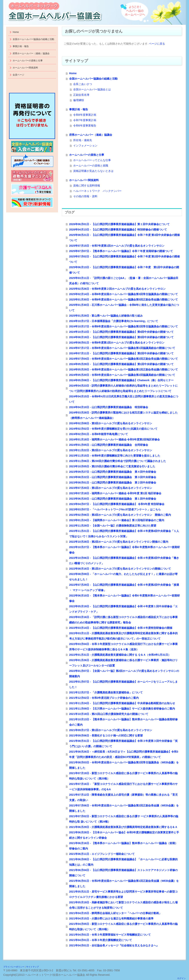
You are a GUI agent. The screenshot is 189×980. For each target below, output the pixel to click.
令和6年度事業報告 (85, 126)
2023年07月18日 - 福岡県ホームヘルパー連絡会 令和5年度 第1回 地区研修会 (115, 493)
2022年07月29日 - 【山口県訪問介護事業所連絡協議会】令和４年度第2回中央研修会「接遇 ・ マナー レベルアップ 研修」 (124, 587)
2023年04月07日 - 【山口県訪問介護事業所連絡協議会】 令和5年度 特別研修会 (117, 504)
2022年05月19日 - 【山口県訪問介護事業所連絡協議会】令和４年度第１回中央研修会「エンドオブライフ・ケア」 (123, 609)
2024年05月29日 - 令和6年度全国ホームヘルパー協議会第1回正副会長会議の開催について (124, 369)
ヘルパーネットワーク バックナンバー (97, 191)
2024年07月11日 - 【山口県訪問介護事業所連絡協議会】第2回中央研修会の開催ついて (121, 353)
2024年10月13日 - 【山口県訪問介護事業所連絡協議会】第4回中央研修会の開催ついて (121, 332)
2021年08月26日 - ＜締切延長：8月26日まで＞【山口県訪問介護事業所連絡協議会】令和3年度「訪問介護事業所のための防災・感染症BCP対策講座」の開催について (124, 754)
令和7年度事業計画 (85, 120)
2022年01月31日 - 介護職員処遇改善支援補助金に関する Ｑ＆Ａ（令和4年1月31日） (120, 655)
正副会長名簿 (81, 95)
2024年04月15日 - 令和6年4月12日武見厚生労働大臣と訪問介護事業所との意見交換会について (124, 399)
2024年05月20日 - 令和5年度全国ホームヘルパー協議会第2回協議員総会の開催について (122, 375)
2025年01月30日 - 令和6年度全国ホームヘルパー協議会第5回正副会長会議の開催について (124, 299)
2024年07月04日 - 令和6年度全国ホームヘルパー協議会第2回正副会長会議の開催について (124, 359)
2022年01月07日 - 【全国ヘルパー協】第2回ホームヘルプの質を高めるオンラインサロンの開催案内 (124, 674)
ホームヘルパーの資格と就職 (91, 166)
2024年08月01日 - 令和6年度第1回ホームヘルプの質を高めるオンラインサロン (117, 343)
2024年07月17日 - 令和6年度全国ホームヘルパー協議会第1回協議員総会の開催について (122, 348)
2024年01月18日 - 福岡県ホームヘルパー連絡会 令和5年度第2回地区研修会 (114, 439)
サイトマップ (32, 967)
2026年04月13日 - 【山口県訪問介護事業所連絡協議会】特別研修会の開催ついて (118, 230)
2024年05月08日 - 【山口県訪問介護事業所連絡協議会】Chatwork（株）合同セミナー (121, 380)
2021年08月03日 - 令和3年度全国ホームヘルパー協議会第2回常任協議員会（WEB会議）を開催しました (124, 765)
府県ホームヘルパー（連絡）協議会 (91, 135)
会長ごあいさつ (83, 84)
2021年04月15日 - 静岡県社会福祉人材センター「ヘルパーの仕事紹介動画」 (115, 913)
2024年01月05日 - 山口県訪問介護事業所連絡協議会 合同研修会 (109, 445)
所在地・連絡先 (83, 140)
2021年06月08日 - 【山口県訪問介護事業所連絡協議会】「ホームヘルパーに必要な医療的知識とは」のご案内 (123, 862)
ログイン (182, 978)
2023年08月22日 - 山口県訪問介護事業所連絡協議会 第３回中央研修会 (113, 477)
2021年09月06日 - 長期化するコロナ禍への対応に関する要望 (106, 735)
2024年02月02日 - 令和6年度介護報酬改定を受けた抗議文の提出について (113, 429)
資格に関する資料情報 (87, 186)
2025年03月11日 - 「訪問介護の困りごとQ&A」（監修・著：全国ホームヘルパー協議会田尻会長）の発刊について (124, 281)
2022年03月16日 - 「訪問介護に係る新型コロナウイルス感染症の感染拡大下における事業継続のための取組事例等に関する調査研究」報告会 (123, 620)
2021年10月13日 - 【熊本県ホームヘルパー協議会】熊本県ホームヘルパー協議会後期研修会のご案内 (123, 722)
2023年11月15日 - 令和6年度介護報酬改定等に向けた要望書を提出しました (115, 456)
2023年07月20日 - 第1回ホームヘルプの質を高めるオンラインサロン (111, 488)
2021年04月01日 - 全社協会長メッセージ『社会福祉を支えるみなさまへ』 (114, 945)
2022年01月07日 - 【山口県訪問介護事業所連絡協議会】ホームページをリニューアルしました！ (123, 684)
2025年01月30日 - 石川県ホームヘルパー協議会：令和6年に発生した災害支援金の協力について (124, 308)
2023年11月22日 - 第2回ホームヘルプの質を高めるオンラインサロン (111, 450)
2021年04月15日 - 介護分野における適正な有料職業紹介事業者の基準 (111, 918)
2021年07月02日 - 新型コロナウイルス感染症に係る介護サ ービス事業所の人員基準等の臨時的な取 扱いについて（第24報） (124, 819)
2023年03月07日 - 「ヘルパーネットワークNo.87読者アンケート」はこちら (115, 509)
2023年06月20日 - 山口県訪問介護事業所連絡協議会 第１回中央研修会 (113, 499)
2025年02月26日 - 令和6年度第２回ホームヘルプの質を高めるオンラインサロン (117, 289)
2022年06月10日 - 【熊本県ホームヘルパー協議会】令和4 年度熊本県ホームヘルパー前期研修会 (124, 598)
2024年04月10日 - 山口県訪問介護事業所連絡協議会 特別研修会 (109, 407)
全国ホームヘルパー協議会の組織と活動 (93, 79)
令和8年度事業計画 (85, 115)
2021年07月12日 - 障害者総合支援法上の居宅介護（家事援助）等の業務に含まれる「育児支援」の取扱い (123, 797)
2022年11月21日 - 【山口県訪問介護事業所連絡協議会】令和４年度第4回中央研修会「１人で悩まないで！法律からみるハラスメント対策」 (124, 534)
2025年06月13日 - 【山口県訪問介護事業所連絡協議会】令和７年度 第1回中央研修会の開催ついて (124, 270)
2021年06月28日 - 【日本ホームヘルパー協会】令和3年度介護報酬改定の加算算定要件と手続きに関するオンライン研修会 (124, 835)
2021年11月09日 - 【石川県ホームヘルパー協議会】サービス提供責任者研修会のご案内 (122, 709)
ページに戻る (157, 44)
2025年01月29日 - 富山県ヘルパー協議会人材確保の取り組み (106, 316)
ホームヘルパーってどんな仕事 (92, 160)
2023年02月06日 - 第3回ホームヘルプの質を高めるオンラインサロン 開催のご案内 (120, 515)
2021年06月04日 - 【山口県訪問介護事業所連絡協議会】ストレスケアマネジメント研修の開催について (123, 873)
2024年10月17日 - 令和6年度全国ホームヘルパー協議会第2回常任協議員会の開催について (124, 326)
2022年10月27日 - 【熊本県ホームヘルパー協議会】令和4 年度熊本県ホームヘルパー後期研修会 (124, 550)
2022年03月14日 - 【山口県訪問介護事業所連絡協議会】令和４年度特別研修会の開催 (121, 628)
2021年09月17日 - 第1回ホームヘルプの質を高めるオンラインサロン (111, 730)
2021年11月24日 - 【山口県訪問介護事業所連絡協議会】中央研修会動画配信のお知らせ (122, 703)
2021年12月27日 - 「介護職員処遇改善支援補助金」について (106, 692)
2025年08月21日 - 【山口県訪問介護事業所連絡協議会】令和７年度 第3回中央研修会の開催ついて (124, 238)
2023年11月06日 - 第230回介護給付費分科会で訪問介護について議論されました (118, 461)
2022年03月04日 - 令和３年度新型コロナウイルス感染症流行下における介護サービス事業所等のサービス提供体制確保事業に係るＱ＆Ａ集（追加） (123, 647)
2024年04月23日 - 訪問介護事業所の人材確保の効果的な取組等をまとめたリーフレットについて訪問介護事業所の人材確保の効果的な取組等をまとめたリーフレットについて (123, 388)
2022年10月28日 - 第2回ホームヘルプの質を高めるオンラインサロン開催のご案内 (119, 542)
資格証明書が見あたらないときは (93, 171)
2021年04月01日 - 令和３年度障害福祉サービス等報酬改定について (110, 935)
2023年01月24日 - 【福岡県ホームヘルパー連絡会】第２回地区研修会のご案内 (117, 520)
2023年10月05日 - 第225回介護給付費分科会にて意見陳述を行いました (112, 466)
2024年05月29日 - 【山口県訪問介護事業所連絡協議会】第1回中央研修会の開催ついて (121, 364)
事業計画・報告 (79, 109)
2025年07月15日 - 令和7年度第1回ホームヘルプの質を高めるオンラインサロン (117, 246)
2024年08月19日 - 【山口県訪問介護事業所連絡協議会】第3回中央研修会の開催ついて (121, 337)
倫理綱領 (79, 100)
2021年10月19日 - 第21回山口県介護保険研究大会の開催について (109, 714)
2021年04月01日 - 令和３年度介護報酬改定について (101, 940)
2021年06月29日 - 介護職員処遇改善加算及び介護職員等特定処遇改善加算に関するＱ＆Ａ (123, 827)
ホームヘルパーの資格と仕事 (87, 155)
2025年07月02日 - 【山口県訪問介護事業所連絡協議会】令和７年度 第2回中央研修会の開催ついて (124, 259)
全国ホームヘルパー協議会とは (92, 89)
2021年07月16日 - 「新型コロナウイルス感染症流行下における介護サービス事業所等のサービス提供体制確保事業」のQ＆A (123, 787)
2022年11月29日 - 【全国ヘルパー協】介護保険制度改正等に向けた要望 (113, 526)
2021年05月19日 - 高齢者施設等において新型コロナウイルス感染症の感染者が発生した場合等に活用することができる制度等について (123, 905)
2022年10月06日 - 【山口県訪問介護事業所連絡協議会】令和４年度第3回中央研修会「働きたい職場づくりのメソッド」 (124, 561)
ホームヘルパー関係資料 (84, 180)
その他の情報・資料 (85, 196)
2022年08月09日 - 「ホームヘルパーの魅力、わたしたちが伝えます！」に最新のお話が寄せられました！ (123, 577)
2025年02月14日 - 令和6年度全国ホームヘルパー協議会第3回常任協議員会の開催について (124, 294)
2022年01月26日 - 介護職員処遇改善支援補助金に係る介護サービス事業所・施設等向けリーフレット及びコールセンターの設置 (123, 663)
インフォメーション (85, 146)
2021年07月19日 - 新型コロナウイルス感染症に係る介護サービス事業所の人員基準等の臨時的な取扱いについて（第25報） (123, 776)
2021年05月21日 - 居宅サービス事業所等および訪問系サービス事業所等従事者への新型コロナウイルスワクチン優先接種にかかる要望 (123, 894)
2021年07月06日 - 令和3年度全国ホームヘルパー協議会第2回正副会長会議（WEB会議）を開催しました (124, 808)
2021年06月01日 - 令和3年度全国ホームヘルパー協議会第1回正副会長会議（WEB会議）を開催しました (124, 883)
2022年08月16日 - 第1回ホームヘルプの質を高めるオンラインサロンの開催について (120, 569)
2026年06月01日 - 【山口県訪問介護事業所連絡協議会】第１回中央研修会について (119, 224)
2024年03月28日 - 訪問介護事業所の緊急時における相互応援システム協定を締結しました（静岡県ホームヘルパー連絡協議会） (123, 415)
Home (73, 73)
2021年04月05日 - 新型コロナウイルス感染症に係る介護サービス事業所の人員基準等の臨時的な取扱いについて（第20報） (123, 927)
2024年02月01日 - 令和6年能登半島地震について (99, 434)
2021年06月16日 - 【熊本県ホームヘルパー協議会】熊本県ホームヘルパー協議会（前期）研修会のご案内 (123, 846)
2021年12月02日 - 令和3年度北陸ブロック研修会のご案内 (104, 698)
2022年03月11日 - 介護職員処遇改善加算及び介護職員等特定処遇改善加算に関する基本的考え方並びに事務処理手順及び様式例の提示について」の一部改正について (123, 636)
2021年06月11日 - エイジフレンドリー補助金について (102, 854)
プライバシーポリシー (14, 967)
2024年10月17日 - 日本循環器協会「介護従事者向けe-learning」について (114, 321)
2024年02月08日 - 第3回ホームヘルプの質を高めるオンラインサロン (111, 423)
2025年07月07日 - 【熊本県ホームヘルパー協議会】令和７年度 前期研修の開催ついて (121, 251)
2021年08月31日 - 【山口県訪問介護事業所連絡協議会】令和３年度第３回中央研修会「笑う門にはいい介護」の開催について (123, 744)
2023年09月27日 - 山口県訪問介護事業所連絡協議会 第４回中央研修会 (113, 472)
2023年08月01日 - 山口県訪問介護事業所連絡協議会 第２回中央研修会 (113, 483)
